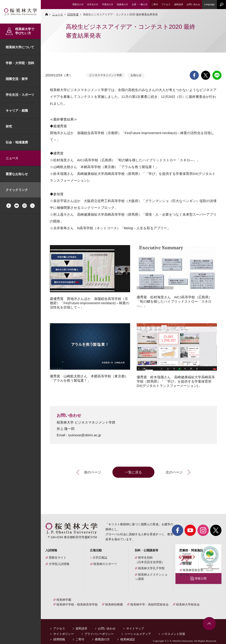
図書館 (187, 558)
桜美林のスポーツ (105, 564)
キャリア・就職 (17, 111)
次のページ (174, 472)
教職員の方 (102, 634)
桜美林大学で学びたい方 (25, 31)
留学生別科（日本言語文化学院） (150, 560)
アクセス (59, 623)
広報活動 (96, 550)
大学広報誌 (100, 558)
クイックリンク (17, 190)
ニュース (12, 158)
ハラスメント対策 (173, 629)
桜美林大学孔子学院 (151, 568)
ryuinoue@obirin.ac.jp (84, 435)
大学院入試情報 (59, 564)
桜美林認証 (128, 634)
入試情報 (51, 550)
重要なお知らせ (17, 174)
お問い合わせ (107, 623)
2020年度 (73, 14)
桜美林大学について (20, 47)
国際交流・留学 (17, 79)
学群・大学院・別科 (20, 63)
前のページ (93, 472)
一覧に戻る (133, 472)
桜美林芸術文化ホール (192, 572)
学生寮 (187, 564)
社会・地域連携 (17, 142)
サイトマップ (135, 623)
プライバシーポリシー (99, 629)
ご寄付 (80, 634)
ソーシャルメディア (138, 629)
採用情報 (59, 634)
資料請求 (81, 623)
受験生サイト (58, 558)
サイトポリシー (64, 629)
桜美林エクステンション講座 (151, 577)
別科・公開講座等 (146, 550)
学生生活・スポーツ (20, 95)
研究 (9, 126)
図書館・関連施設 (191, 550)
